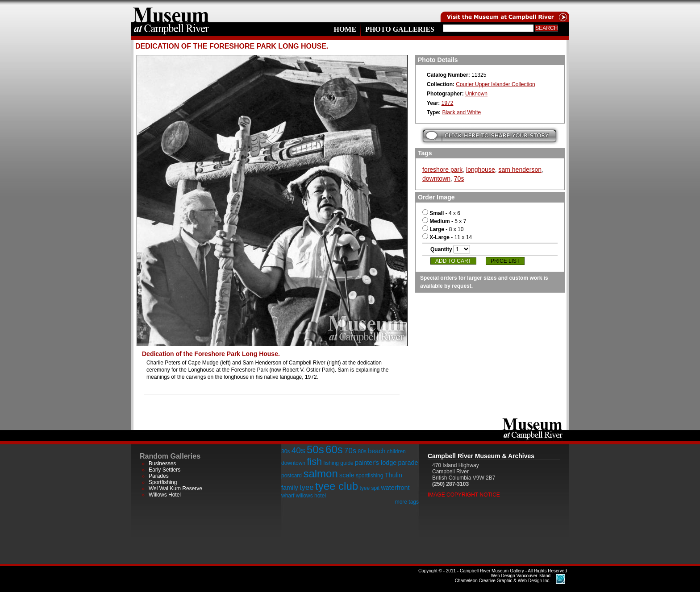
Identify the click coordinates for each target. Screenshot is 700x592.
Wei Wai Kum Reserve (175, 489)
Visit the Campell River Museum (504, 11)
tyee (307, 487)
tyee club (337, 486)
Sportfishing (163, 482)
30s (285, 451)
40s (298, 450)
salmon (320, 474)
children (396, 451)
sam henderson (520, 170)
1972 (448, 103)
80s (362, 451)
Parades (159, 476)
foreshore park (442, 170)
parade (408, 463)
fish (314, 462)
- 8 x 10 (443, 229)
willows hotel (311, 496)
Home (345, 29)
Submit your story (490, 136)
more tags (407, 502)
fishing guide (338, 463)
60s (334, 449)
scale (347, 475)
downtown (436, 178)
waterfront (395, 488)
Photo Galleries (400, 29)
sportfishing (369, 476)
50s (315, 449)
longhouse (481, 170)
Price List (505, 261)
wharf (288, 496)
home (171, 11)
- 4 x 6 (441, 213)
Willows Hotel (165, 495)
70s (459, 178)
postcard (292, 476)
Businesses (162, 464)
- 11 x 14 (447, 237)
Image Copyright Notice (464, 495)
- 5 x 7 (444, 221)
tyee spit (369, 488)
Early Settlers (165, 470)
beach (377, 451)
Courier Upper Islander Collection (495, 84)
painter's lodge (376, 463)
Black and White (461, 112)
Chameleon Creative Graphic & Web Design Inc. (503, 578)
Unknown (476, 94)
